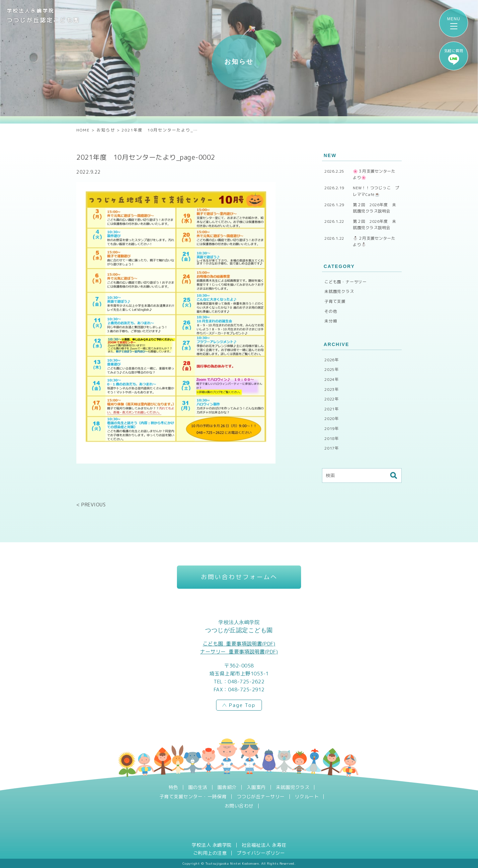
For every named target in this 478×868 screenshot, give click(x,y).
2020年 (332, 419)
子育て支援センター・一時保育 (193, 797)
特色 (173, 787)
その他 (331, 311)
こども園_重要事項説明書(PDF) (239, 644)
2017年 (332, 448)
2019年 (332, 429)
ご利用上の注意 (210, 853)
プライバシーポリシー (261, 853)
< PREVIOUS (91, 505)
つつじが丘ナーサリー (261, 797)
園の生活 (198, 787)
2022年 (332, 399)
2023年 (332, 389)
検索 (393, 476)
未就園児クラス (339, 291)
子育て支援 (335, 301)
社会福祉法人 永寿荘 (264, 845)
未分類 (331, 321)
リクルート (307, 797)
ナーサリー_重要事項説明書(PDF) (239, 652)
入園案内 (256, 787)
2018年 (332, 438)
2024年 (332, 379)
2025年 (332, 369)
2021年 (332, 409)
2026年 (332, 360)
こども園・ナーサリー (346, 282)
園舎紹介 (227, 787)
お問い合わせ (239, 806)
